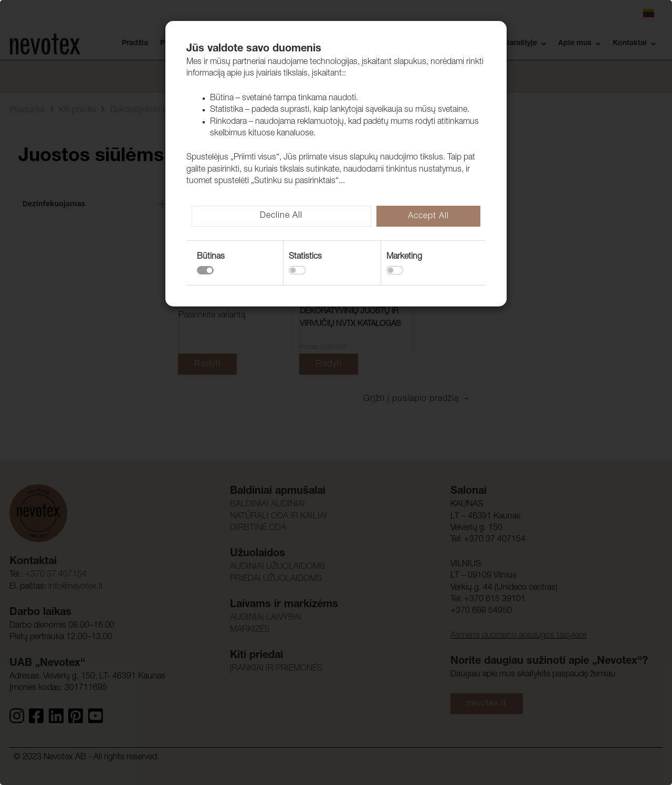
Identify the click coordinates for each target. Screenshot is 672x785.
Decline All (281, 216)
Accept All (428, 217)
